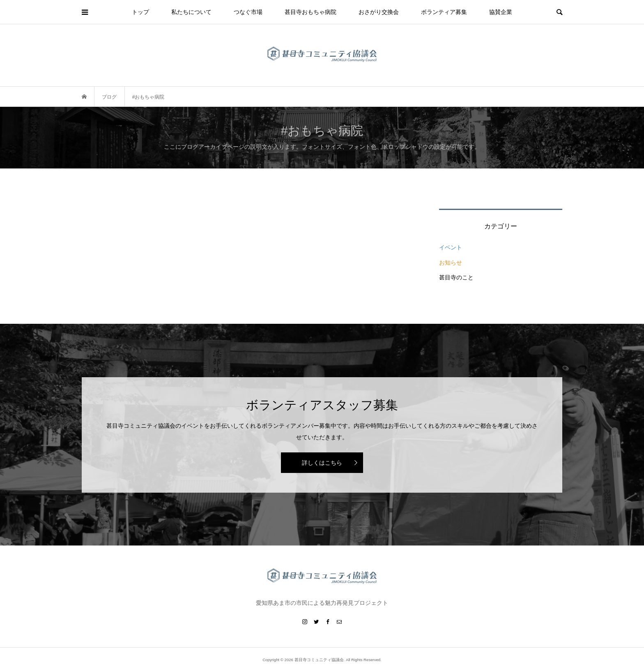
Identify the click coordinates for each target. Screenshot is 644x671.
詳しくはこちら (322, 463)
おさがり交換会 (379, 12)
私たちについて (191, 12)
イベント (451, 247)
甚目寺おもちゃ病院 (310, 12)
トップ (140, 12)
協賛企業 (501, 12)
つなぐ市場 (248, 12)
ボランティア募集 (444, 12)
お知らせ (451, 263)
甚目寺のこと (456, 277)
